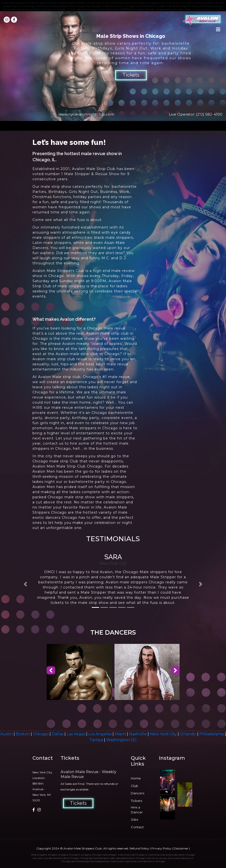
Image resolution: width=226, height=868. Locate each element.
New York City (164, 734)
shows (83, 276)
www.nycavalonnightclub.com (86, 114)
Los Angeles (100, 734)
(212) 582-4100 (209, 114)
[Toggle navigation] (218, 31)
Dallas (58, 734)
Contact (137, 827)
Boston (23, 734)
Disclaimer (181, 848)
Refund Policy (139, 848)
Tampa (97, 740)
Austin (7, 734)
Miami (121, 734)
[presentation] (51, 671)
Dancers (138, 793)
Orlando (189, 734)
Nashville (138, 734)
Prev (6, 66)
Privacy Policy (161, 848)
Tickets (131, 75)
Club (134, 786)
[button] (26, 584)
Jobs (134, 819)
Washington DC (121, 740)
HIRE (38, 408)
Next (220, 66)
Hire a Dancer (137, 810)
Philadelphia (212, 734)
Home (136, 778)
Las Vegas (76, 734)
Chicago (41, 734)
